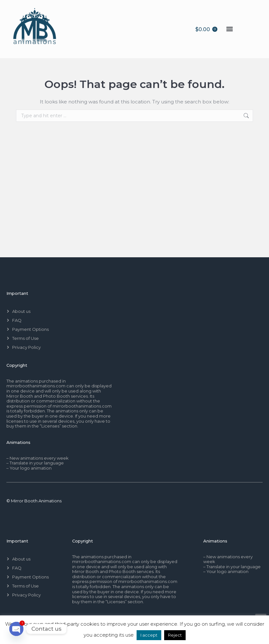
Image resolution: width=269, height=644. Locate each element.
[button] (229, 29)
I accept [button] (149, 635)
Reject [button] (175, 635)
